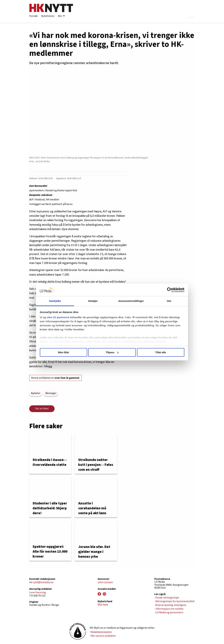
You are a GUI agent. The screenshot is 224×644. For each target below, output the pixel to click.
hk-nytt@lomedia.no (41, 582)
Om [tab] (169, 301)
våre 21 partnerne (58, 317)
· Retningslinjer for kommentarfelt (175, 601)
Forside (33, 16)
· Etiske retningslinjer (167, 598)
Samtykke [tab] (55, 301)
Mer (61, 16)
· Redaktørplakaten (101, 632)
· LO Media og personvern (169, 612)
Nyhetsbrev (48, 16)
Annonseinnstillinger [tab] (131, 301)
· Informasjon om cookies (169, 609)
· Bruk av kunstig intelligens (170, 605)
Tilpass (112, 352)
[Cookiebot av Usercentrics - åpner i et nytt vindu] (170, 290)
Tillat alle (161, 352)
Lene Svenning (38, 592)
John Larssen (105, 582)
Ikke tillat (63, 352)
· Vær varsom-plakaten (103, 636)
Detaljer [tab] (93, 301)
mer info (53, 338)
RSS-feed (103, 605)
